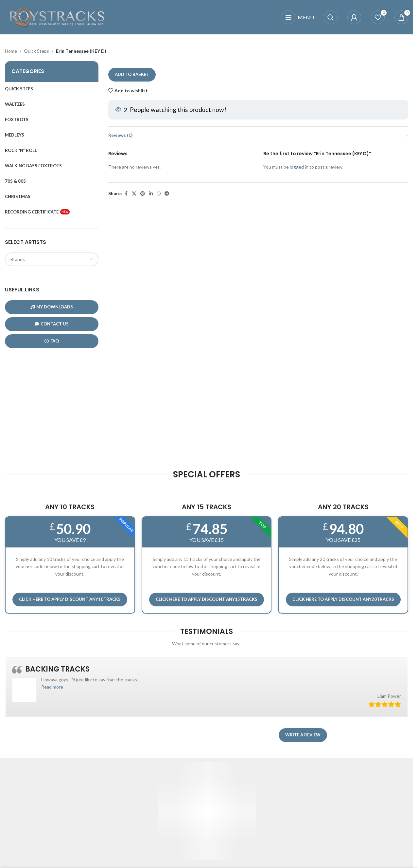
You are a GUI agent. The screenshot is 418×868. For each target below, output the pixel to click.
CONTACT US (52, 324)
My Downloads (52, 307)
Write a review (303, 735)
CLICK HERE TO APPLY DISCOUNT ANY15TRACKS (207, 599)
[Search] (331, 17)
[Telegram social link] (167, 194)
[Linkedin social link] (151, 194)
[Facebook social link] (126, 194)
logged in (299, 167)
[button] (52, 687)
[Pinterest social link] (143, 194)
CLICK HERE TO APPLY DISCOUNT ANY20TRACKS (343, 599)
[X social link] (134, 194)
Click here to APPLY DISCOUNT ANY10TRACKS (70, 599)
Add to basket (132, 75)
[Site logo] (57, 17)
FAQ (52, 341)
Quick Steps (36, 51)
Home (11, 51)
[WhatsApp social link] (159, 194)
